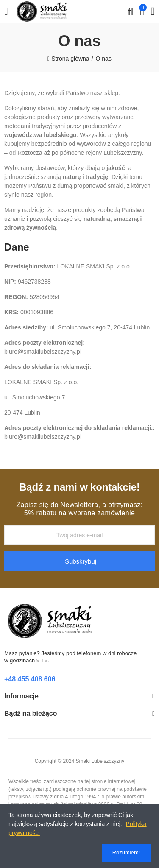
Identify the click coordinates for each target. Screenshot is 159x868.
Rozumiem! (126, 853)
